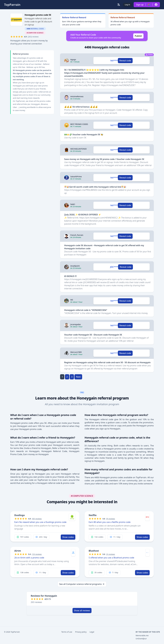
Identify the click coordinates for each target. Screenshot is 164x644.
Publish (138, 36)
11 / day (115, 537)
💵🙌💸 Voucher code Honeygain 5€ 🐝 (84, 134)
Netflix (93, 515)
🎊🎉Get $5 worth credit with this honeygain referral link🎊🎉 (95, 187)
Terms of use (67, 632)
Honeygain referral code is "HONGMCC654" (86, 310)
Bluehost (94, 551)
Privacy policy (81, 632)
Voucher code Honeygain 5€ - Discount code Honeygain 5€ (93, 335)
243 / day (41, 537)
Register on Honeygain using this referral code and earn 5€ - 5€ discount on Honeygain (107, 362)
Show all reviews (82, 611)
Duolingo (20, 515)
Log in (127, 5)
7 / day (113, 573)
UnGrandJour (141, 639)
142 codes (97, 537)
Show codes (68, 537)
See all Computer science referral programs (82, 584)
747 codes (23, 537)
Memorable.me (142, 635)
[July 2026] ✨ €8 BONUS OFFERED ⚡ (83, 215)
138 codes (23, 573)
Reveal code (125, 61)
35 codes (97, 573)
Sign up (140, 5)
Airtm (18, 551)
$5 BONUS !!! (70, 276)
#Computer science (35, 33)
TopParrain (12, 5)
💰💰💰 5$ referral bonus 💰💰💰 (81, 107)
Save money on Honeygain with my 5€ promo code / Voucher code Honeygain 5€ (104, 159)
